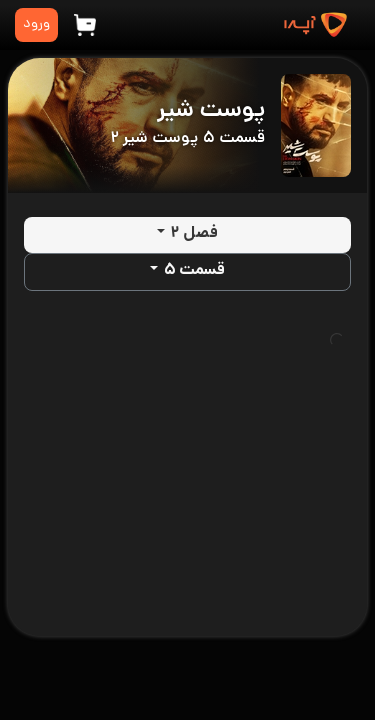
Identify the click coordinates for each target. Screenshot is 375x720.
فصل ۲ (194, 234)
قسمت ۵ (194, 271)
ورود (36, 24)
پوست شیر (211, 111)
